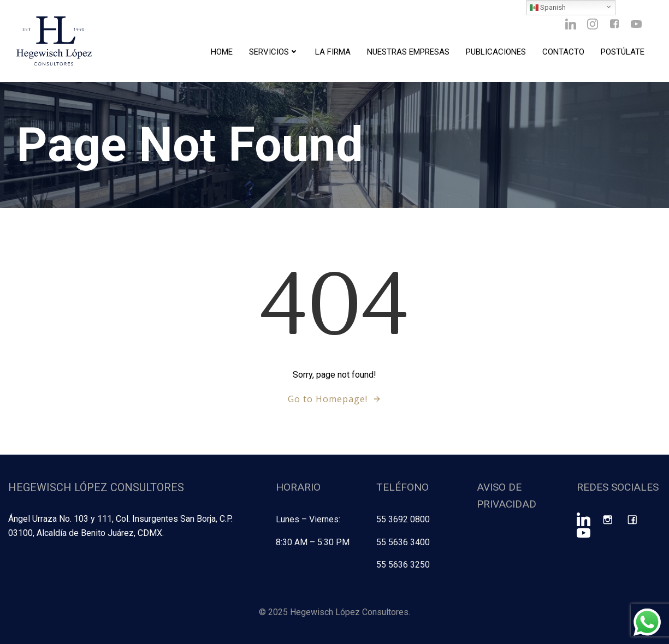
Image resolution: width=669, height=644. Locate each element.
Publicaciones (496, 52)
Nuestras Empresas (408, 52)
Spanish (548, 8)
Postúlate (623, 52)
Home (222, 52)
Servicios (274, 52)
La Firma (333, 52)
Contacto (563, 52)
